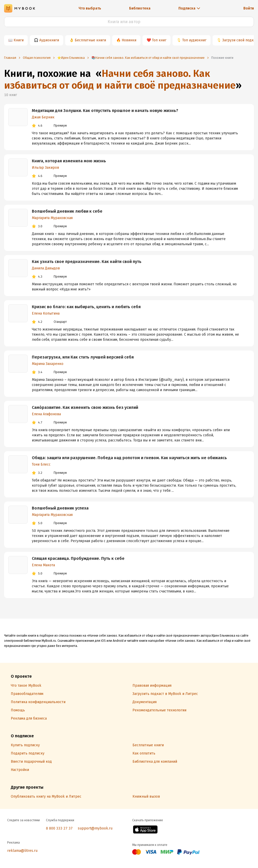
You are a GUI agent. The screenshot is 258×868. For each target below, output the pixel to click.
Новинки (129, 40)
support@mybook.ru (95, 828)
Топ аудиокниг (194, 40)
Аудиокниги (49, 40)
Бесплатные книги (90, 40)
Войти (249, 8)
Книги (19, 40)
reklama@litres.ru (22, 851)
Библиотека (140, 8)
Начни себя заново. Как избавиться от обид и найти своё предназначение (120, 79)
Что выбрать (90, 8)
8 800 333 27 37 (59, 828)
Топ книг (159, 40)
